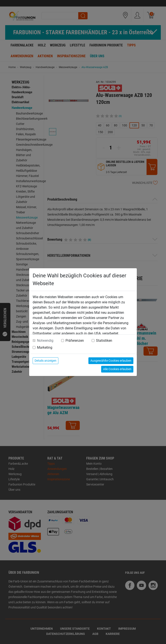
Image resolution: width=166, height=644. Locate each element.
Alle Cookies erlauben (117, 369)
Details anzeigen (45, 361)
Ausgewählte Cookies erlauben (111, 361)
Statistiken (104, 341)
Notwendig (45, 341)
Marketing (45, 347)
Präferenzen (75, 341)
